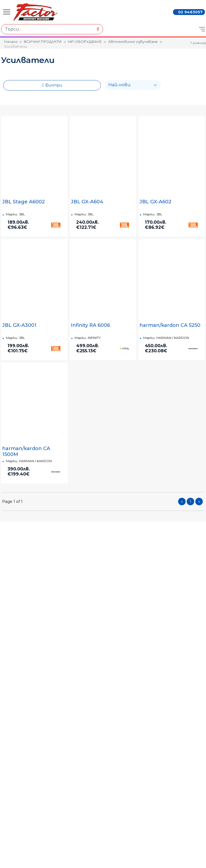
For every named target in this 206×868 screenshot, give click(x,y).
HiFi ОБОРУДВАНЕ (85, 42)
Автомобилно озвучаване (133, 42)
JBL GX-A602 (155, 202)
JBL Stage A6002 (23, 202)
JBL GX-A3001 (19, 325)
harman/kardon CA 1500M (26, 451)
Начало (11, 42)
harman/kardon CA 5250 (170, 325)
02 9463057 (190, 12)
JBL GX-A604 (87, 202)
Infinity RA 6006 (90, 325)
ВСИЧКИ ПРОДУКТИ (43, 42)
